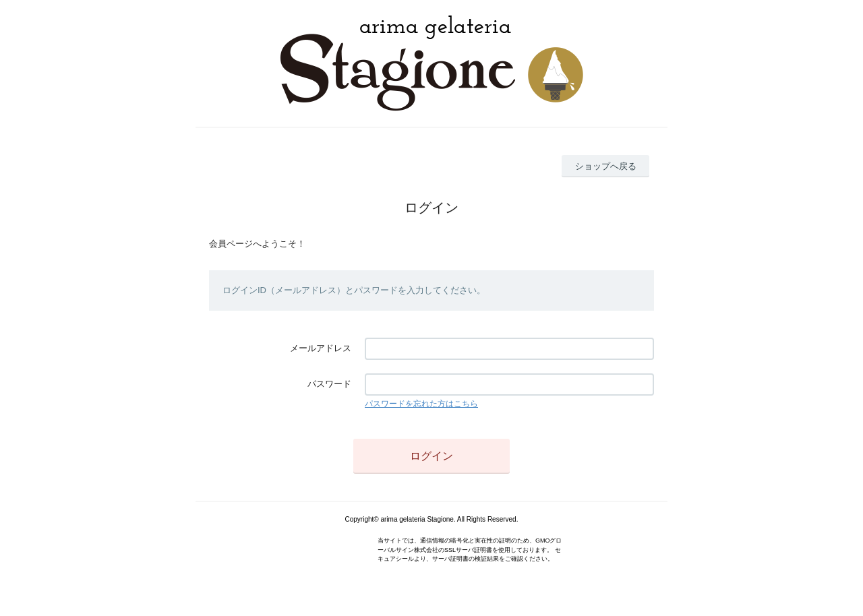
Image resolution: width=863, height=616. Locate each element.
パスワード (329, 384)
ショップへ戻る (606, 166)
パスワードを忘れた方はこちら (421, 404)
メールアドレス (321, 348)
